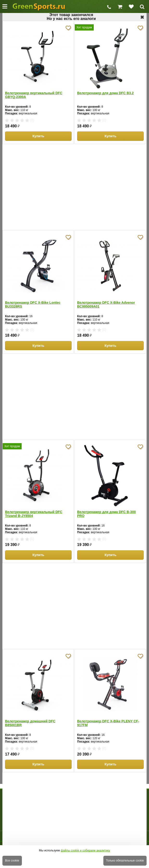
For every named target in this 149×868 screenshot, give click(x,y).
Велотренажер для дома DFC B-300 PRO (106, 514)
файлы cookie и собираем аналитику (85, 850)
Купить (38, 136)
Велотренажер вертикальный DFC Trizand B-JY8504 (34, 514)
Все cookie (12, 861)
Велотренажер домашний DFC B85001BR (30, 723)
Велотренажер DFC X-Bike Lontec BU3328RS (33, 304)
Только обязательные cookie (125, 861)
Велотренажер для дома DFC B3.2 (105, 93)
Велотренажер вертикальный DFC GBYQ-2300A (34, 95)
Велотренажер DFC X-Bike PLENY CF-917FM (108, 723)
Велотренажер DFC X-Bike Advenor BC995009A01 (106, 304)
